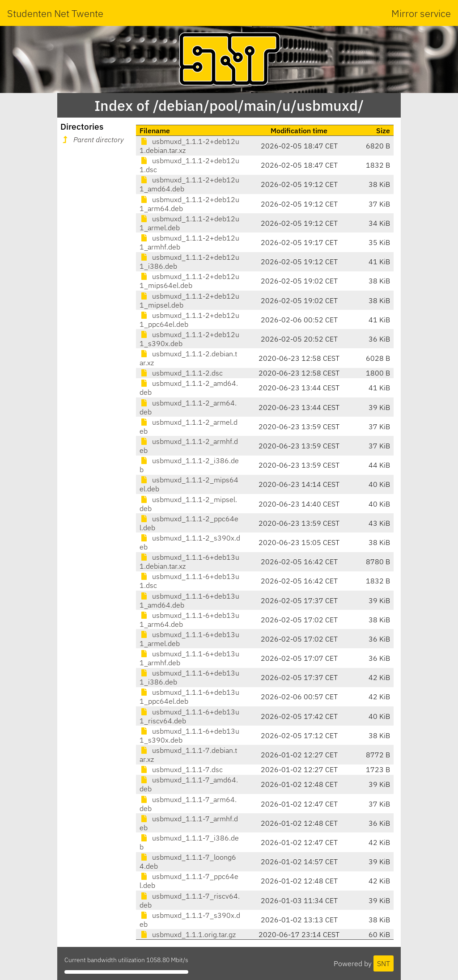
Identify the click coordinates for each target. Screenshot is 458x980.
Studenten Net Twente (55, 13)
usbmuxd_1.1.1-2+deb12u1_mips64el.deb (189, 281)
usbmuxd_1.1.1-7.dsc (181, 769)
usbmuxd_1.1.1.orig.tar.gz (188, 934)
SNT (384, 963)
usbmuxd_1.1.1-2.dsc (181, 373)
